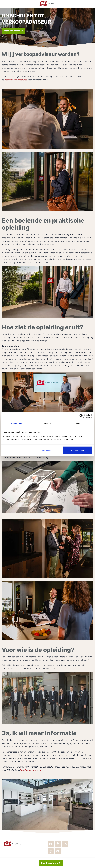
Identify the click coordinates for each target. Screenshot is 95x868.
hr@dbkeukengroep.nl (31, 770)
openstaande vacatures (16, 80)
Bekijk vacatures (49, 863)
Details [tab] (48, 423)
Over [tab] (79, 423)
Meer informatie (12, 31)
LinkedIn (65, 844)
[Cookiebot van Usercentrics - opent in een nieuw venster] (81, 416)
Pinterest (58, 844)
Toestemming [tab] (16, 423)
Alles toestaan (77, 450)
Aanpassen (47, 450)
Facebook (51, 844)
